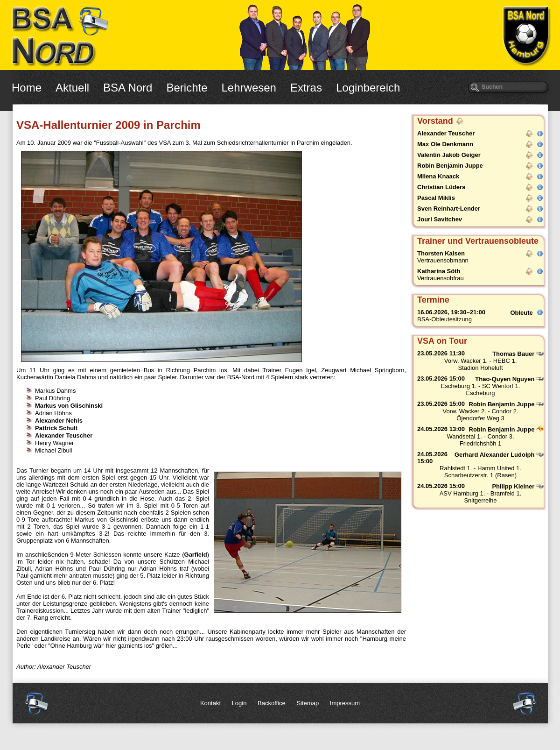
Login (239, 703)
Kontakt (210, 703)
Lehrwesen (249, 88)
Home (27, 88)
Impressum (345, 703)
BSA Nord (128, 88)
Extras (306, 88)
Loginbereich (368, 88)
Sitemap (308, 703)
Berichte (187, 88)
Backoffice (272, 703)
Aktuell (72, 88)
